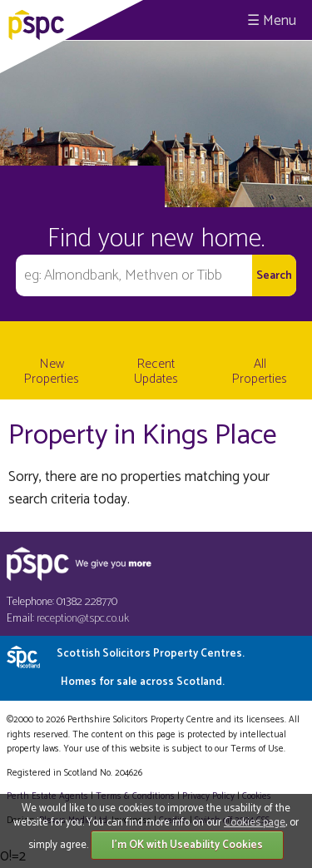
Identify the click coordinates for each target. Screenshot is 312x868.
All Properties (260, 372)
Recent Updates (156, 372)
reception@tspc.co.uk (83, 619)
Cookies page (255, 823)
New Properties (52, 372)
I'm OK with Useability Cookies (187, 845)
